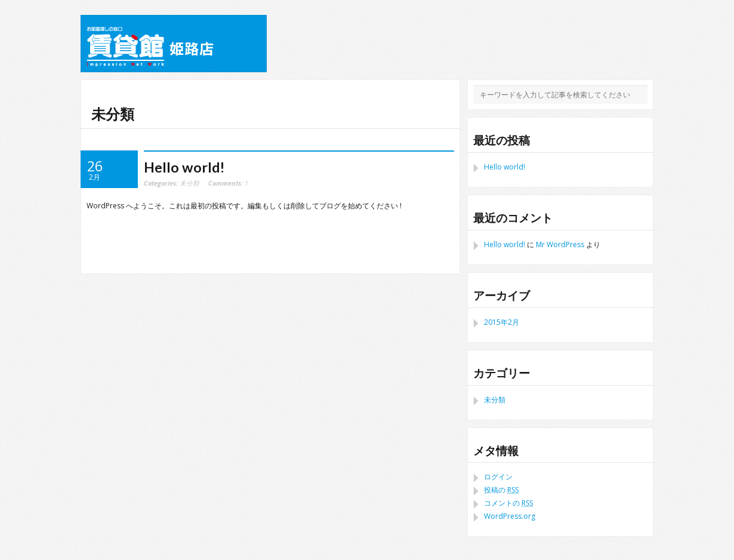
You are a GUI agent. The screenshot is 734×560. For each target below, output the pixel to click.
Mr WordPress (560, 244)
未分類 (189, 183)
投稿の (501, 490)
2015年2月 (502, 322)
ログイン (498, 477)
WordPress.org (510, 516)
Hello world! (184, 167)
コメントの (508, 503)
